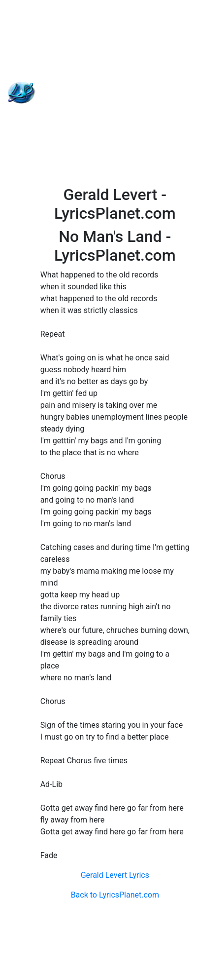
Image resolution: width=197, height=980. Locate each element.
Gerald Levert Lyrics (115, 875)
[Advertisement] (99, 93)
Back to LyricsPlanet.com (115, 895)
